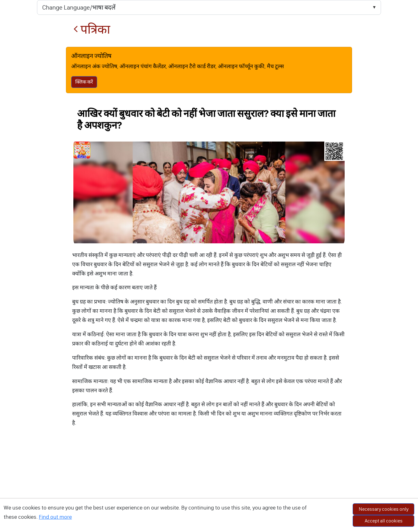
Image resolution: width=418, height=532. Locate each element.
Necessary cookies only (384, 509)
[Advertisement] (209, 486)
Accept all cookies (384, 521)
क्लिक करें (84, 82)
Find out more (55, 517)
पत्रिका (92, 29)
